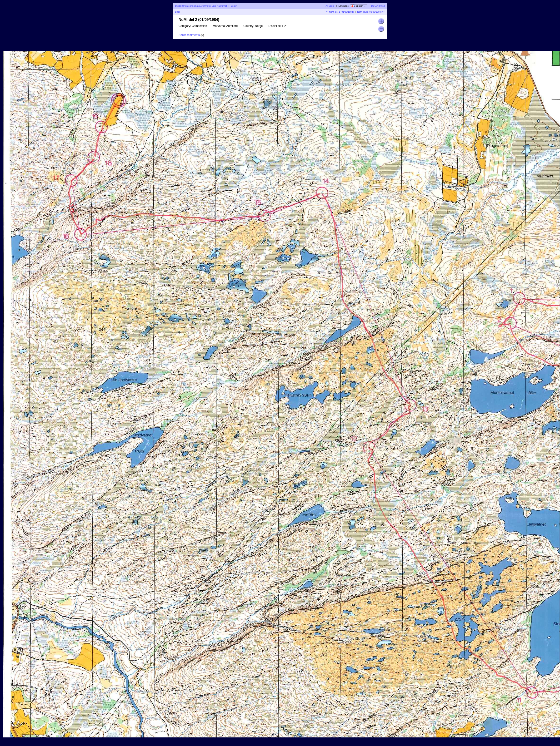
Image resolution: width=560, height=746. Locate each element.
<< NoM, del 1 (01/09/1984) (340, 12)
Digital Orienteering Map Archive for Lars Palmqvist (201, 6)
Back (178, 12)
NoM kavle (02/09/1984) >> (371, 12)
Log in (234, 6)
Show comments (189, 35)
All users (330, 6)
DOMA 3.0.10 (378, 6)
